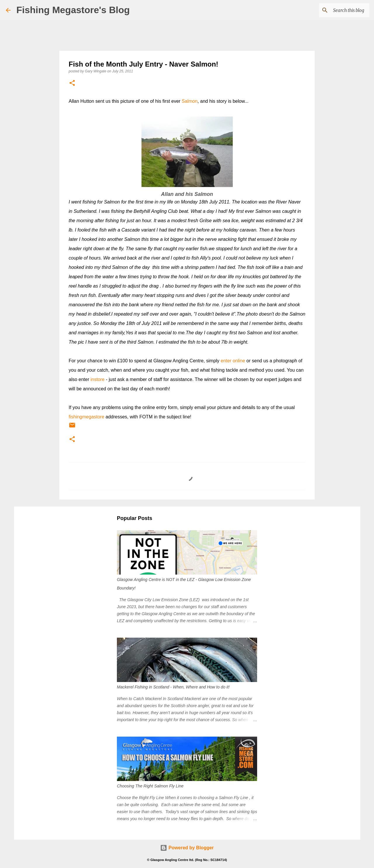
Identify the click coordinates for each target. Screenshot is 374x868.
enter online (233, 361)
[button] (72, 83)
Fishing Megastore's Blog (73, 10)
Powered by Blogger (187, 848)
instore (98, 379)
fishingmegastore (86, 417)
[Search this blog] (339, 10)
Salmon (190, 101)
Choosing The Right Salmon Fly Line (150, 786)
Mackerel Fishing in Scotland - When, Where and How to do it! (173, 687)
